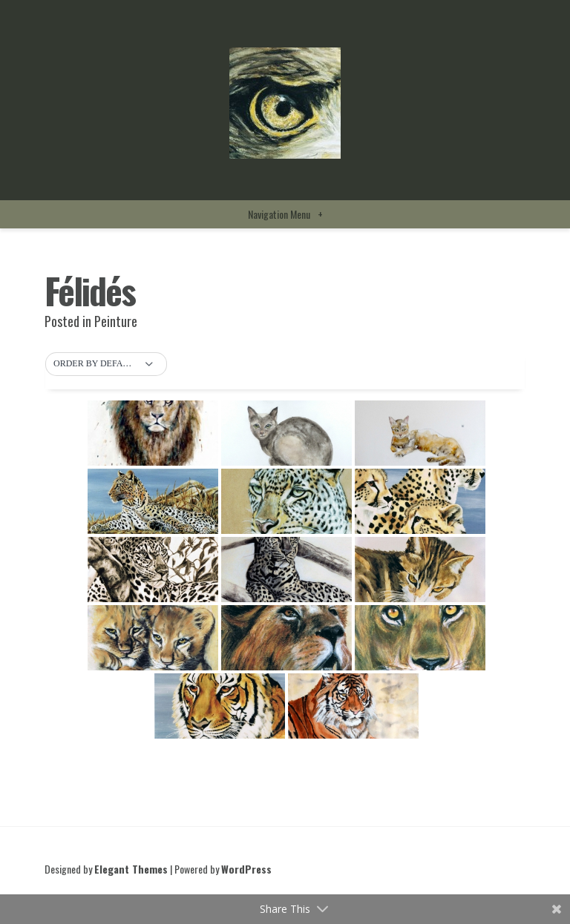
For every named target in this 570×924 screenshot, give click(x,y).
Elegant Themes (131, 869)
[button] (106, 364)
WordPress (246, 869)
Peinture (116, 321)
